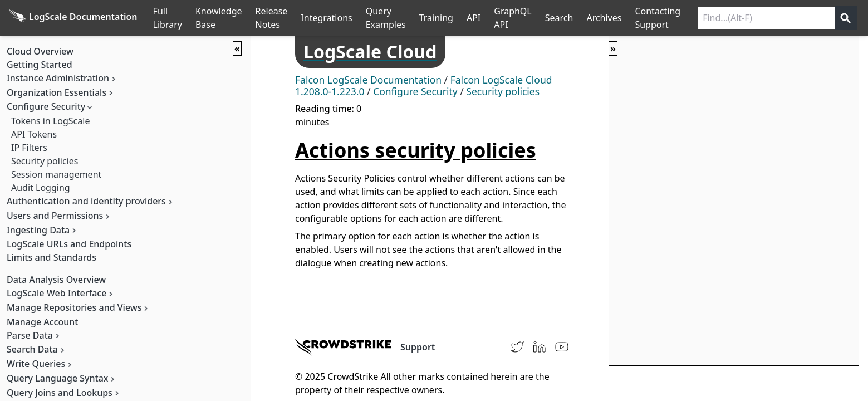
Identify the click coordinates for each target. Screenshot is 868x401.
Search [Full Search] (559, 18)
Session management (56, 174)
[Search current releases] (766, 18)
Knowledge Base (219, 18)
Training (436, 18)
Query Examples (386, 18)
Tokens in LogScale (50, 121)
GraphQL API (513, 18)
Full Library (168, 18)
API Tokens (34, 134)
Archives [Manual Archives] (604, 18)
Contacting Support (658, 18)
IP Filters (29, 148)
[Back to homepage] (73, 18)
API (474, 18)
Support (418, 347)
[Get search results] (846, 18)
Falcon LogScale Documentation (368, 80)
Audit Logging (41, 188)
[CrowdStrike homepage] (343, 347)
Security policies (45, 161)
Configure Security (415, 91)
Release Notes (272, 18)
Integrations (326, 18)
